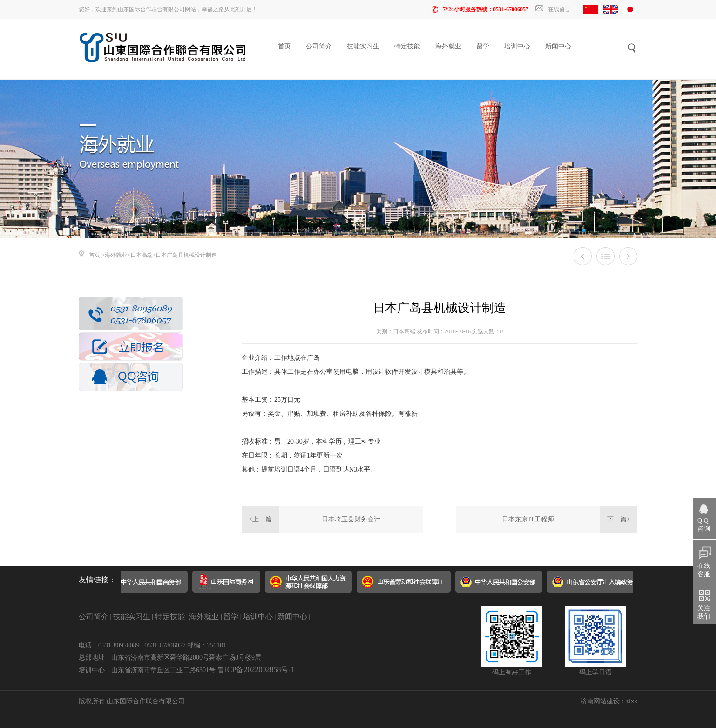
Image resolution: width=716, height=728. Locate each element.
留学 (483, 46)
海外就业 (448, 46)
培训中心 (517, 46)
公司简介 (319, 46)
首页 (284, 46)
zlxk (632, 701)
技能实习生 (363, 46)
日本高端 (142, 255)
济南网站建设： (603, 701)
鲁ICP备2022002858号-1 (256, 670)
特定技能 (407, 46)
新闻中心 (558, 46)
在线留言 (553, 9)
